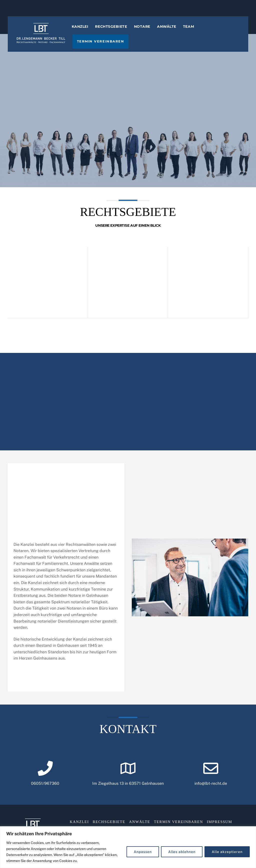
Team (192, 31)
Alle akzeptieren (227, 852)
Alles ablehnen (182, 852)
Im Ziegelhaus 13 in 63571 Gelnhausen (128, 790)
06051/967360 (45, 790)
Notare (145, 31)
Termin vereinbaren (104, 46)
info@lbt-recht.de (211, 790)
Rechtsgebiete (114, 31)
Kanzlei (83, 31)
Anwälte (170, 31)
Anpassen (143, 852)
